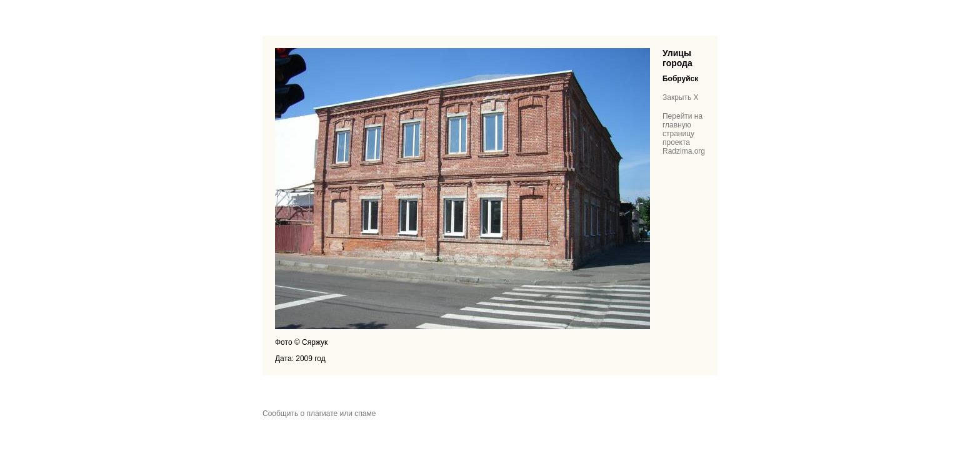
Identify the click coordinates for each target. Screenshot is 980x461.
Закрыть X (681, 97)
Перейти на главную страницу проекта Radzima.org (684, 134)
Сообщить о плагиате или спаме (319, 414)
